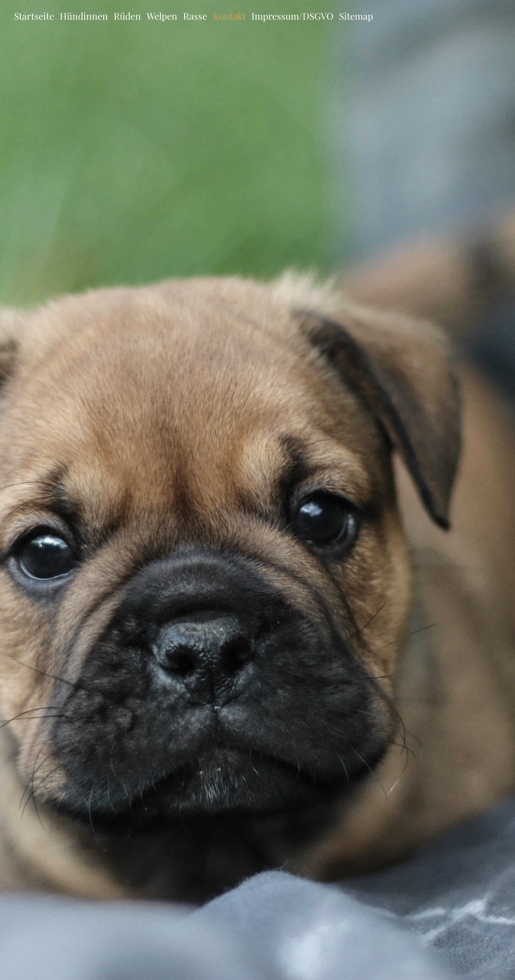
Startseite (34, 16)
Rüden (127, 16)
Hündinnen (84, 16)
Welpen (162, 16)
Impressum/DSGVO (292, 16)
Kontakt (229, 16)
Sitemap (356, 16)
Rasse (195, 16)
